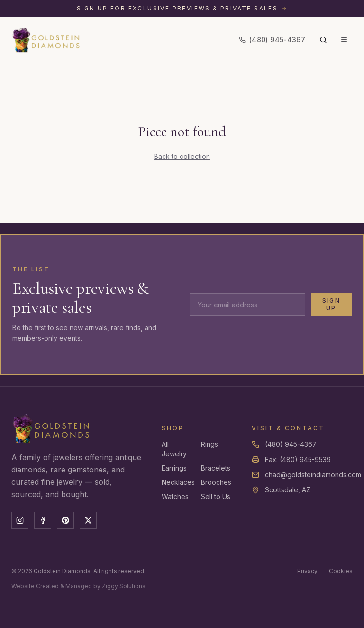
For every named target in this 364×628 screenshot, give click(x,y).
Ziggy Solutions (124, 586)
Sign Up (331, 304)
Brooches (216, 482)
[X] (88, 520)
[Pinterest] (65, 520)
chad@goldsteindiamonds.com (313, 475)
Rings (209, 444)
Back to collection (182, 156)
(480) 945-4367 (291, 444)
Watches (175, 496)
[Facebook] (43, 520)
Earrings (174, 468)
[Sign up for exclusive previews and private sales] (182, 9)
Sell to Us (216, 496)
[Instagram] (20, 520)
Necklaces (178, 482)
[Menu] (344, 40)
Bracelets (216, 468)
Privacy (307, 571)
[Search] (323, 40)
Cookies (341, 571)
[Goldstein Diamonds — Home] (46, 40)
